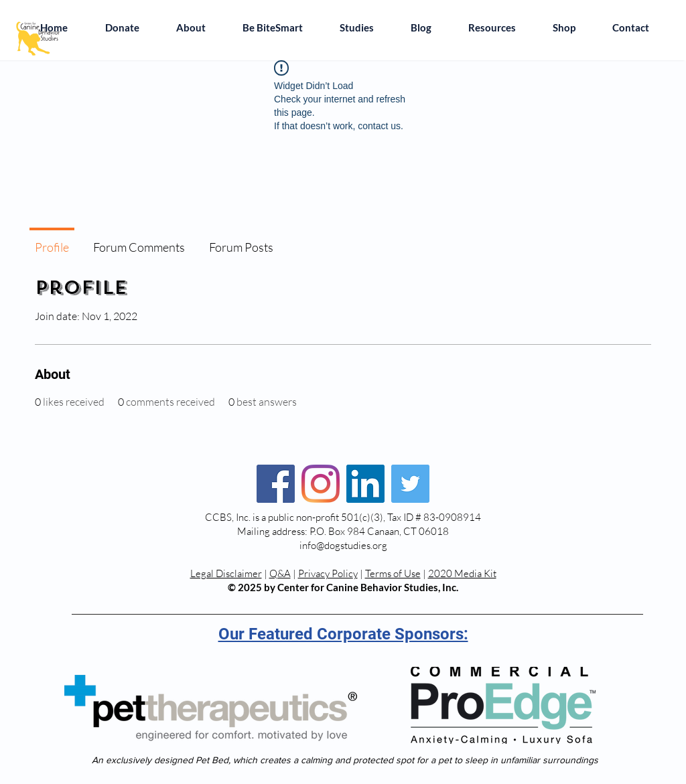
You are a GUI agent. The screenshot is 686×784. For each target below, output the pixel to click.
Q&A (280, 573)
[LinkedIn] (365, 484)
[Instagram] (321, 484)
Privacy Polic (326, 573)
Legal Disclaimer (226, 573)
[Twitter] (410, 484)
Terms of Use (393, 573)
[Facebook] (276, 484)
